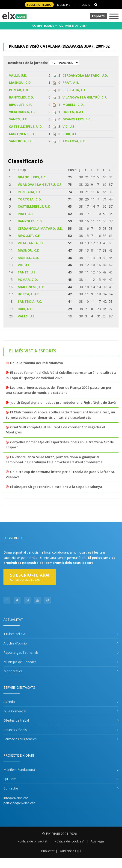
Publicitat (48, 851)
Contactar (11, 788)
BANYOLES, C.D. (21, 97)
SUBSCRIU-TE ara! (39, 5)
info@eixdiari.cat (16, 798)
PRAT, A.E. (71, 83)
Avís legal (98, 841)
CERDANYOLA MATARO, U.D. (85, 75)
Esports (98, 16)
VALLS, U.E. (18, 75)
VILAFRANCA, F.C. (23, 112)
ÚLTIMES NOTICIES (74, 26)
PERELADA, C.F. (74, 90)
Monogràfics (13, 671)
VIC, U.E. (69, 126)
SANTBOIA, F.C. (21, 141)
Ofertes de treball (16, 720)
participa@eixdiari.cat (19, 803)
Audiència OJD (71, 851)
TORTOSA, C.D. (74, 141)
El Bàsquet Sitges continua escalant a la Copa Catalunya (56, 487)
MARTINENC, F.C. (22, 134)
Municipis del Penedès (20, 662)
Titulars (84, 5)
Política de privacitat (33, 841)
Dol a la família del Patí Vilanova (37, 363)
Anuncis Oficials (15, 730)
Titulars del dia (14, 634)
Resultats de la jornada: (28, 63)
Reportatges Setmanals (21, 652)
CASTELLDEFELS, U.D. (26, 126)
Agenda (9, 702)
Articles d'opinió (15, 643)
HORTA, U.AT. (74, 112)
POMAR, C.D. (19, 90)
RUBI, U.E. (70, 134)
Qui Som (10, 779)
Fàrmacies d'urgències (20, 739)
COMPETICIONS (45, 26)
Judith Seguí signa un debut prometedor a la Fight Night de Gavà (63, 402)
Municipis (64, 5)
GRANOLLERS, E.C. (77, 119)
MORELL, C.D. (73, 105)
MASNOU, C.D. (20, 83)
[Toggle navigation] (114, 17)
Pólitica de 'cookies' (69, 841)
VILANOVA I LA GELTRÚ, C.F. (85, 97)
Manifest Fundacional (19, 770)
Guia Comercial (15, 711)
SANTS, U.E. (18, 119)
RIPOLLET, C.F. (20, 105)
